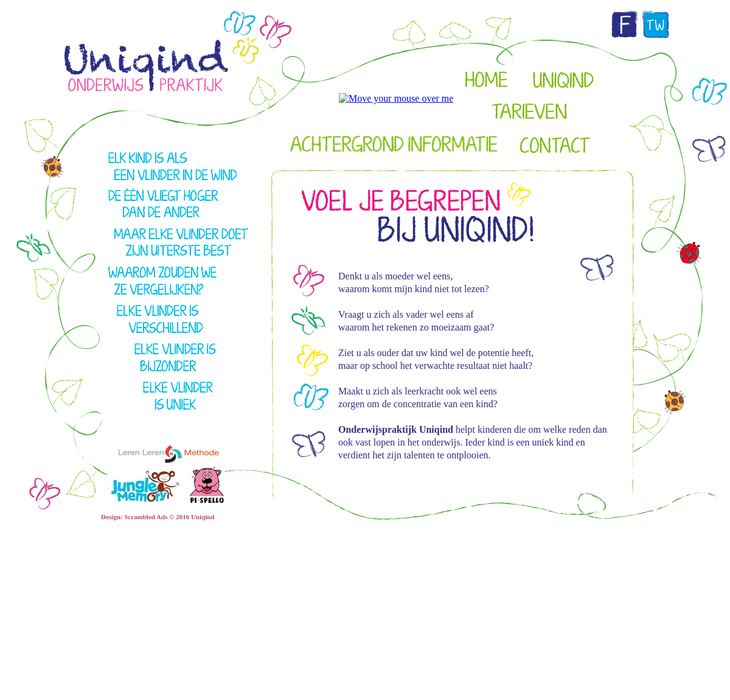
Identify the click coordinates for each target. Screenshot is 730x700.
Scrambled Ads (146, 517)
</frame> (568, 139)
